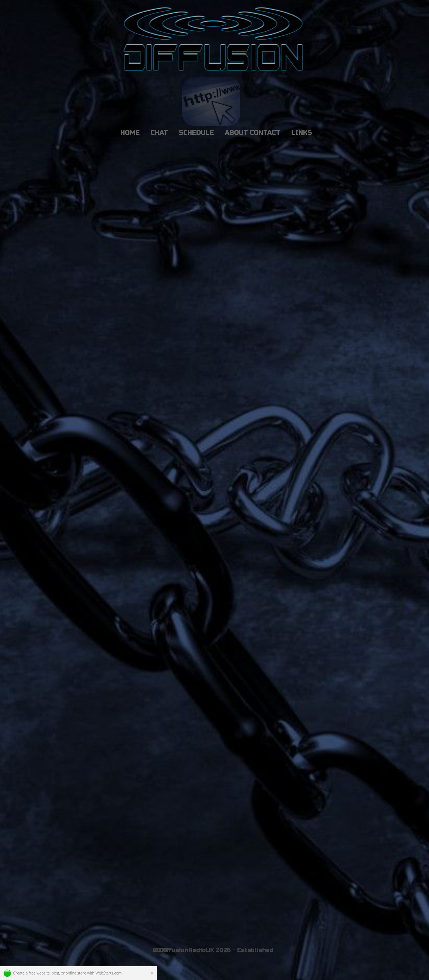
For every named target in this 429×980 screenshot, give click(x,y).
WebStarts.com (108, 973)
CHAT (159, 133)
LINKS (302, 133)
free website (39, 973)
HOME (130, 133)
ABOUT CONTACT (253, 133)
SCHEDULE (196, 133)
